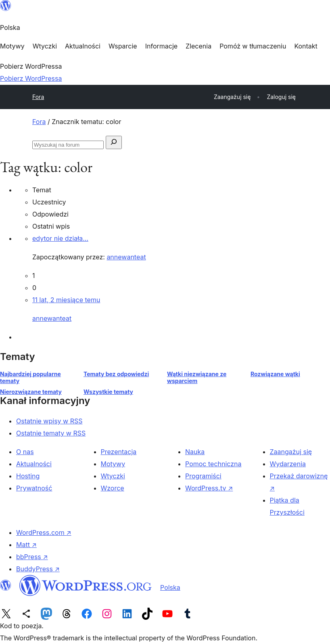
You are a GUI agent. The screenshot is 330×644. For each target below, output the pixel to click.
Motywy (113, 464)
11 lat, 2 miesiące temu (66, 300)
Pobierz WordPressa (31, 78)
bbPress (32, 557)
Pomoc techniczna (213, 464)
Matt (26, 545)
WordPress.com (44, 532)
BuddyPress (38, 569)
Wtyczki (113, 476)
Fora (38, 97)
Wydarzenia (288, 464)
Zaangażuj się (291, 452)
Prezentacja (119, 452)
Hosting (28, 476)
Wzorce (113, 488)
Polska (170, 587)
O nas (25, 452)
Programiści (203, 476)
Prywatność (34, 488)
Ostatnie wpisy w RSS (49, 421)
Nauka (195, 452)
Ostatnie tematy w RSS (51, 433)
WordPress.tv (209, 488)
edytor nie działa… (60, 238)
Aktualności (34, 464)
